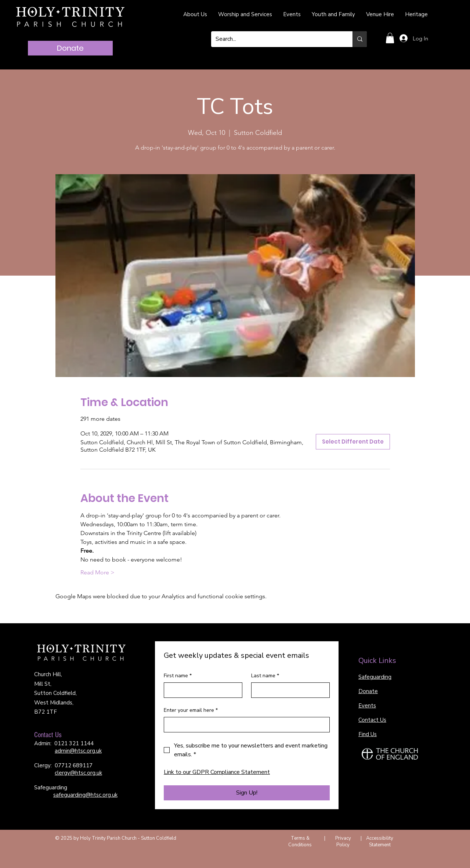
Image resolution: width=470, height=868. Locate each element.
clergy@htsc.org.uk (78, 773)
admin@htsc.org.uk (78, 751)
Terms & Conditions (300, 842)
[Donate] (70, 48)
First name (178, 676)
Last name (265, 676)
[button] (390, 38)
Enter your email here (191, 710)
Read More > (97, 572)
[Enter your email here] (245, 725)
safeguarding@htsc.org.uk (85, 795)
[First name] (201, 690)
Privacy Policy (343, 842)
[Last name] (288, 690)
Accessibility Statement (380, 842)
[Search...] (276, 39)
